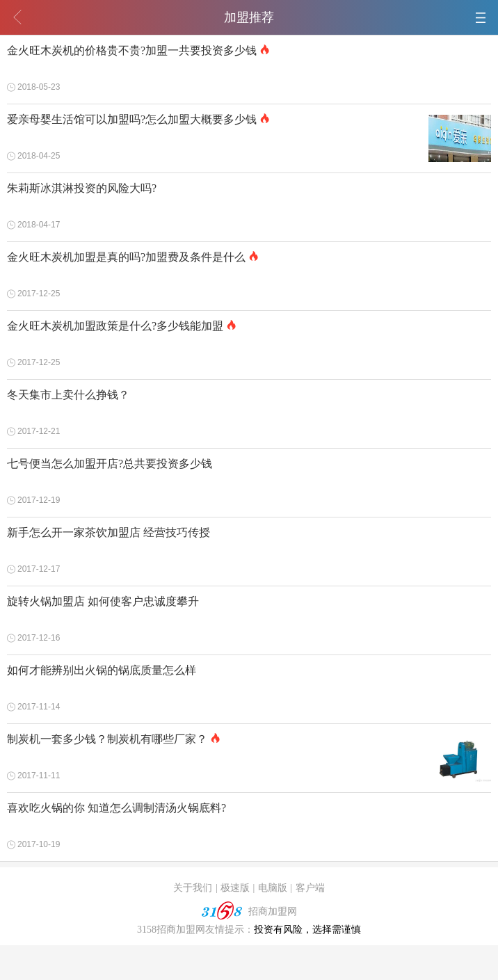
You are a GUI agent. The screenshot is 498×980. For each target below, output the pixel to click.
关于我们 (193, 888)
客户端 (310, 888)
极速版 (235, 888)
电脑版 (273, 888)
